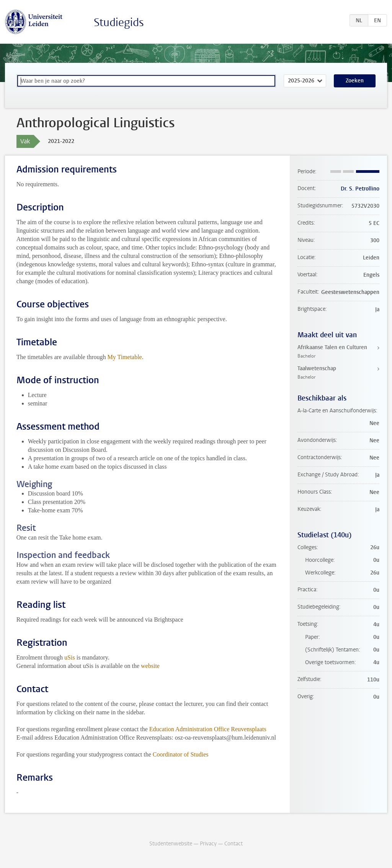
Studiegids (119, 22)
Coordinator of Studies (181, 754)
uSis (70, 657)
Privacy (208, 844)
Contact (234, 844)
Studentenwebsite (171, 844)
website (150, 666)
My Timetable (124, 357)
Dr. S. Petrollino (360, 189)
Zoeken (355, 81)
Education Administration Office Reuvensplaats (208, 729)
